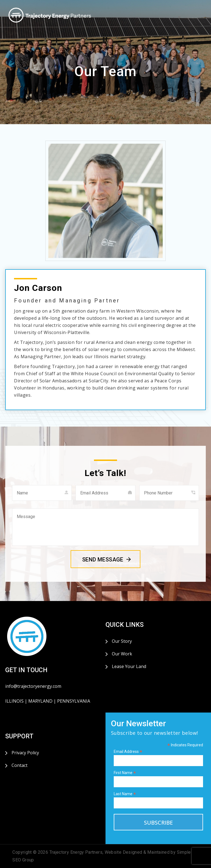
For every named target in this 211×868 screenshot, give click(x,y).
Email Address (128, 752)
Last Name (125, 794)
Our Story (122, 641)
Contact (20, 765)
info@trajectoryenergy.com (33, 686)
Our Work (122, 654)
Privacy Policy (25, 753)
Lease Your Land (129, 666)
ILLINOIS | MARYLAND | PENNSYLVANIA (48, 701)
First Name (125, 773)
